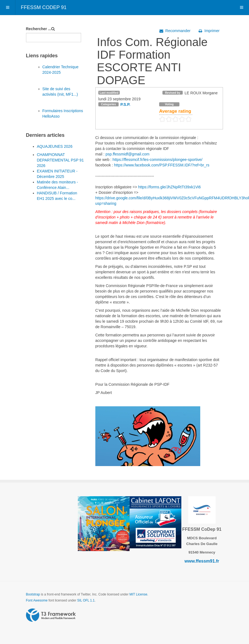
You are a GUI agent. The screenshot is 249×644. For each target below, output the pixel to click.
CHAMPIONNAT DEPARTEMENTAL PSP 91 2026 (60, 160)
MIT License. (139, 594)
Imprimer (209, 31)
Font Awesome (37, 600)
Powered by (51, 615)
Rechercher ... (39, 29)
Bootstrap (33, 594)
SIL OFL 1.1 (86, 600)
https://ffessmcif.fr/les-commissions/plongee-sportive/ (158, 160)
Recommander (175, 31)
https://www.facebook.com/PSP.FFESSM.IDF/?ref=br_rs (162, 165)
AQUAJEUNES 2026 (55, 146)
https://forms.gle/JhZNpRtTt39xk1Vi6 (169, 187)
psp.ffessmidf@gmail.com (127, 154)
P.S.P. (125, 104)
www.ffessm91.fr (202, 561)
